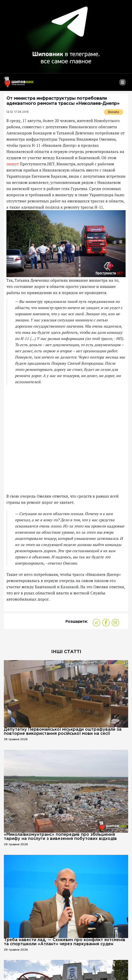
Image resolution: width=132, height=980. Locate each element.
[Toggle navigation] (122, 84)
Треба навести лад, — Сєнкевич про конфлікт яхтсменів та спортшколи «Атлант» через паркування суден (65, 942)
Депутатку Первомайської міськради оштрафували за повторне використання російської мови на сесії (63, 732)
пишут (13, 164)
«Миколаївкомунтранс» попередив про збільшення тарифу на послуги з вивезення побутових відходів (60, 837)
